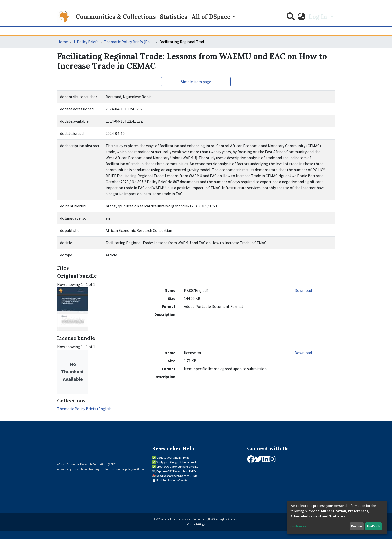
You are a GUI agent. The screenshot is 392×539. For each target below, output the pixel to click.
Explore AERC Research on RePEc (177, 471)
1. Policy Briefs (86, 42)
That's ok (373, 526)
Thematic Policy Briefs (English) (129, 42)
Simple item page (196, 82)
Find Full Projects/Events (172, 480)
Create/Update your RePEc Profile (177, 467)
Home (63, 42)
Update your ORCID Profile (173, 458)
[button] (302, 17)
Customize (298, 526)
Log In (319, 17)
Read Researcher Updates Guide (177, 476)
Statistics (174, 17)
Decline (357, 526)
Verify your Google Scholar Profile (177, 462)
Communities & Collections (116, 17)
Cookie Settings (196, 524)
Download (303, 290)
